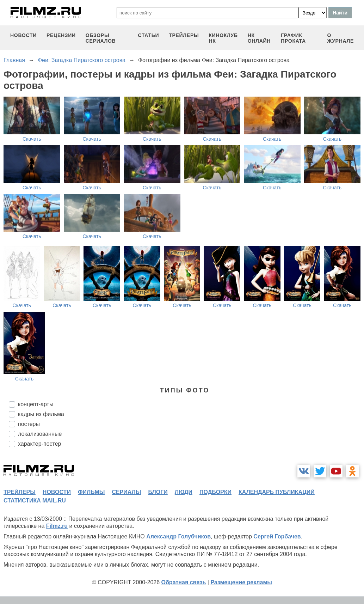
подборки (215, 492)
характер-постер (39, 444)
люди (184, 492)
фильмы (91, 492)
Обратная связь (184, 582)
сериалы (126, 492)
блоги (158, 492)
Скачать (32, 139)
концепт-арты (36, 404)
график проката (293, 38)
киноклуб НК (223, 38)
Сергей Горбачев (277, 536)
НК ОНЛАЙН (259, 38)
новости (23, 35)
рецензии (61, 35)
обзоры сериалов (101, 38)
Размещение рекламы (241, 582)
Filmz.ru (57, 526)
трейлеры (184, 35)
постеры (29, 424)
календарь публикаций (277, 492)
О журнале (340, 38)
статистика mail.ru (35, 501)
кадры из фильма (41, 414)
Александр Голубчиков (178, 536)
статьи (149, 35)
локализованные (40, 434)
